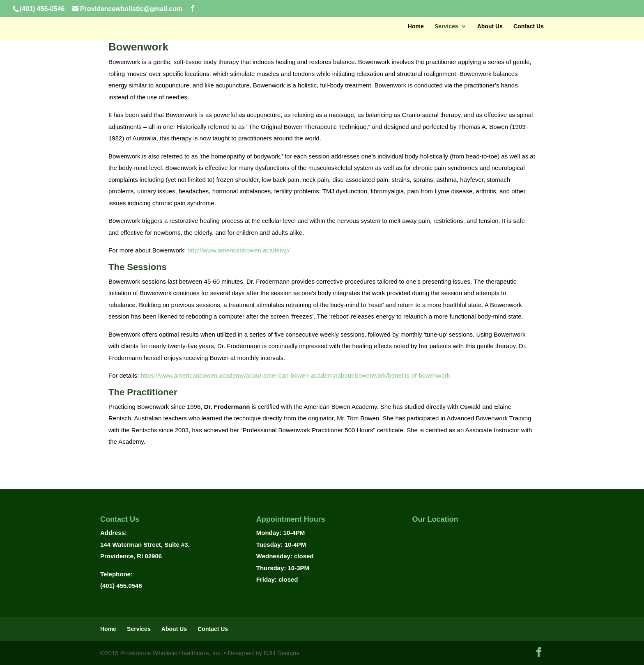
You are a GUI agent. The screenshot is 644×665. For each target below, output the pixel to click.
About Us (490, 26)
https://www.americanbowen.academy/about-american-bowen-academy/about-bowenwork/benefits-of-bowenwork (295, 375)
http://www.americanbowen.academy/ (239, 250)
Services (446, 26)
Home (416, 26)
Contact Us (529, 26)
